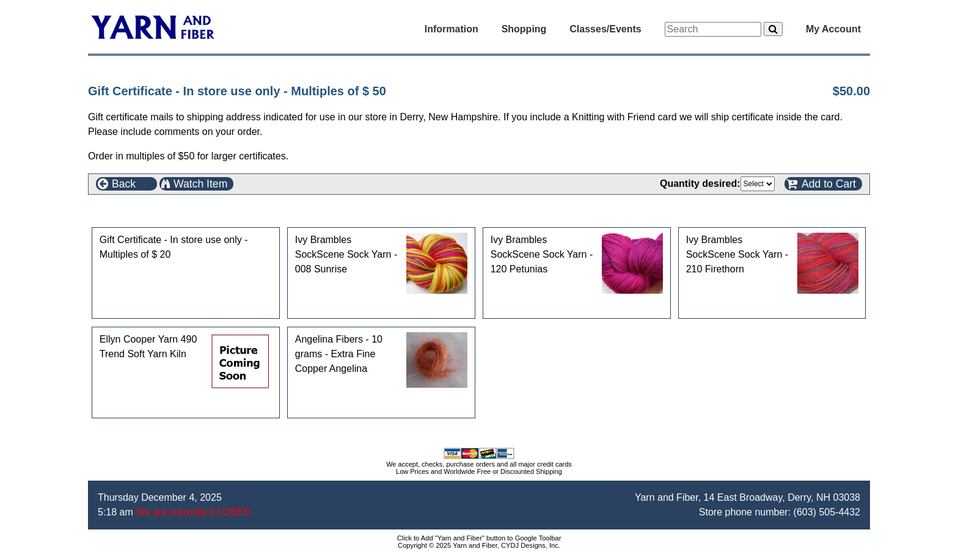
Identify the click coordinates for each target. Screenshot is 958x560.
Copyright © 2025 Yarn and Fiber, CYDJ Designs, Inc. (479, 545)
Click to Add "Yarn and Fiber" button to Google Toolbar (479, 538)
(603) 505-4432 (827, 512)
